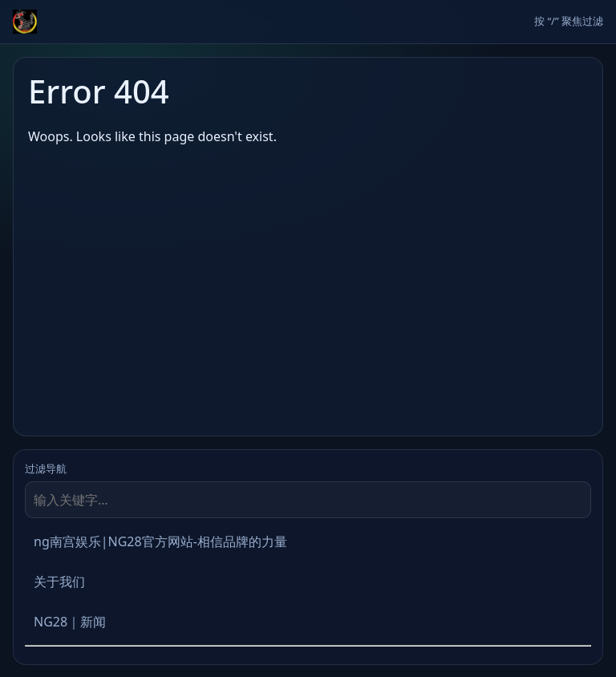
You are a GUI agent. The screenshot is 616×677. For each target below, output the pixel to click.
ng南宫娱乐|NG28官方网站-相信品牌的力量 (160, 541)
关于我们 (59, 582)
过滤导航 (46, 468)
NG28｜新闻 (70, 622)
